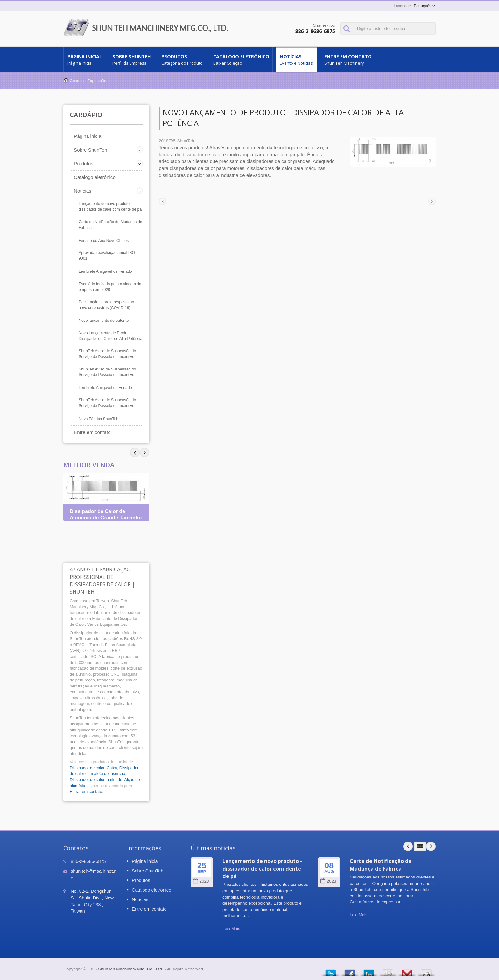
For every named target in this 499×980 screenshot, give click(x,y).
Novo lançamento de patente (104, 321)
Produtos (182, 60)
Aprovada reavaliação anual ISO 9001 (107, 256)
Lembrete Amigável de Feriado (105, 271)
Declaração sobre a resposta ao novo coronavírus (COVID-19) (106, 305)
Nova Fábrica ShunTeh (98, 419)
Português (422, 6)
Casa (74, 81)
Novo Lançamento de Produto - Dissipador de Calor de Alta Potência (110, 336)
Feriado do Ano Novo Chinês (104, 241)
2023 (201, 881)
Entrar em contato (86, 791)
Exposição (97, 81)
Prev (144, 453)
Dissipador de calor (87, 768)
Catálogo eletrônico (241, 60)
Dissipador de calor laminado (96, 780)
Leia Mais (231, 929)
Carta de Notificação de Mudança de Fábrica (110, 225)
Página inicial (84, 60)
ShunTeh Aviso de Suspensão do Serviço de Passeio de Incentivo (107, 354)
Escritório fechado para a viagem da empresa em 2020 (110, 287)
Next (135, 453)
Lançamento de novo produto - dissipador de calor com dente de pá (110, 207)
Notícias (296, 60)
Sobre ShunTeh (131, 60)
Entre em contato (348, 60)
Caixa (112, 768)
